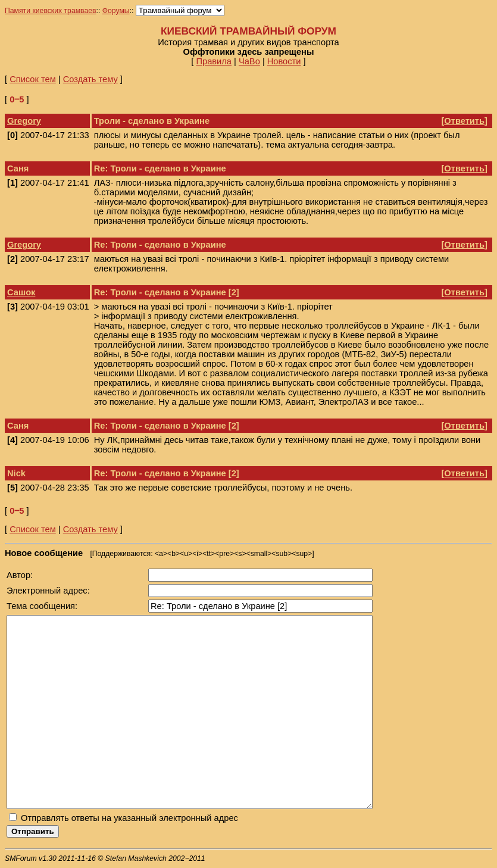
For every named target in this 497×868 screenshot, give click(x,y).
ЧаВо (249, 61)
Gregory (24, 121)
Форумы (116, 11)
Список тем (33, 79)
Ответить (464, 121)
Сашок (21, 292)
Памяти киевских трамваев (51, 11)
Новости (284, 61)
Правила (214, 61)
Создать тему (90, 79)
